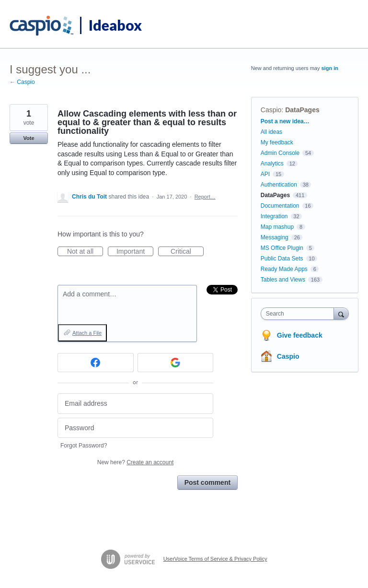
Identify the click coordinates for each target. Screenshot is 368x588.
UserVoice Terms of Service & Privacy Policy (215, 559)
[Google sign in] (176, 363)
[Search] (341, 313)
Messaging (275, 237)
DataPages (302, 110)
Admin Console (280, 153)
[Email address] (135, 404)
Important (135, 252)
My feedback (277, 142)
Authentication (279, 185)
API (265, 174)
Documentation (280, 206)
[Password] (135, 428)
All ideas (271, 132)
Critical (187, 252)
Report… (205, 197)
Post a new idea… (285, 121)
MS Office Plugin (282, 248)
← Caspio (22, 82)
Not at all (85, 252)
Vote (29, 138)
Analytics (272, 164)
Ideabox (115, 25)
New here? (135, 462)
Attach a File (87, 333)
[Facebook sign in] (96, 363)
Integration (274, 216)
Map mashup (277, 227)
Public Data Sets (282, 259)
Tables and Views (283, 280)
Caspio (271, 110)
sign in (330, 68)
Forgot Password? (84, 446)
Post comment (207, 482)
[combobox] (299, 314)
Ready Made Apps (284, 269)
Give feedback (300, 335)
